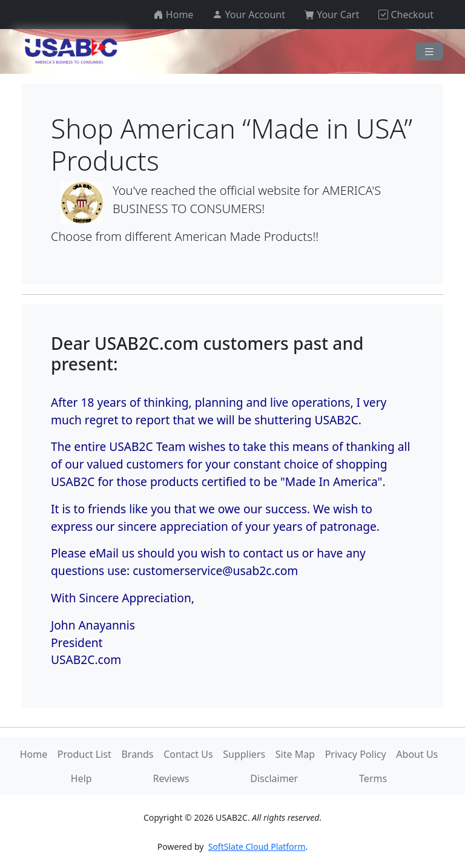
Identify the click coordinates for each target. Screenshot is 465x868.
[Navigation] (429, 52)
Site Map (295, 754)
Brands (137, 754)
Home (34, 754)
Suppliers (244, 754)
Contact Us (188, 754)
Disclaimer (274, 778)
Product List (84, 754)
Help (81, 778)
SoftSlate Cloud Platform (257, 847)
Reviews (171, 778)
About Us (417, 754)
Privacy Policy (356, 754)
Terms (373, 778)
